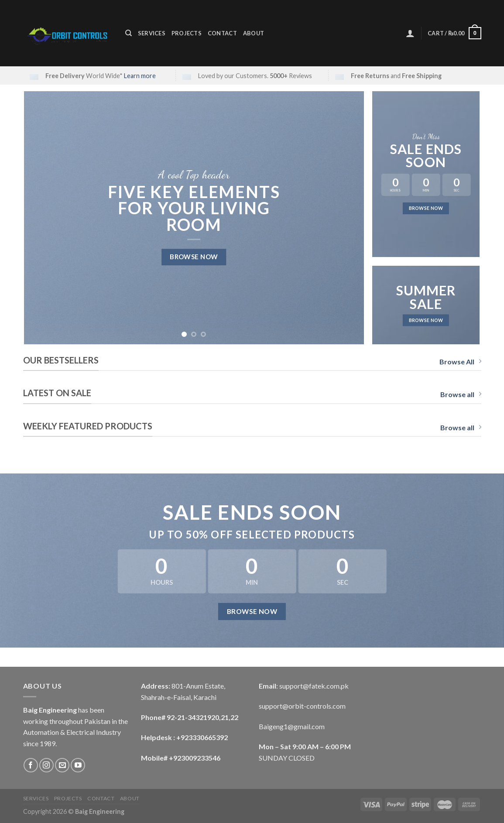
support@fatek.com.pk (314, 686)
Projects (187, 33)
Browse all (461, 394)
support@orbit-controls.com (302, 706)
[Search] (129, 33)
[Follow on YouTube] (78, 765)
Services (152, 33)
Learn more (140, 76)
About (254, 33)
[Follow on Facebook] (31, 765)
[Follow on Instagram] (46, 765)
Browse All (460, 362)
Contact (222, 33)
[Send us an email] (62, 765)
